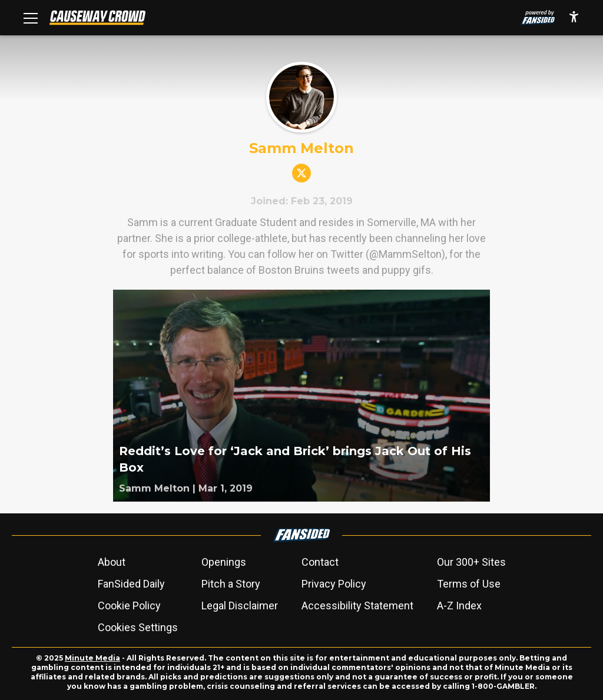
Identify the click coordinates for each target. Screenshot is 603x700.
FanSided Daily (131, 584)
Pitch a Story (231, 584)
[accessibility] (574, 18)
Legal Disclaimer (240, 606)
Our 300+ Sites (471, 562)
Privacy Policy (334, 584)
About (112, 562)
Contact (320, 562)
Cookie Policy (129, 606)
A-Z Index (459, 606)
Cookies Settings (138, 627)
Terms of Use (469, 584)
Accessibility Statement (357, 606)
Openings (224, 562)
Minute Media (92, 658)
